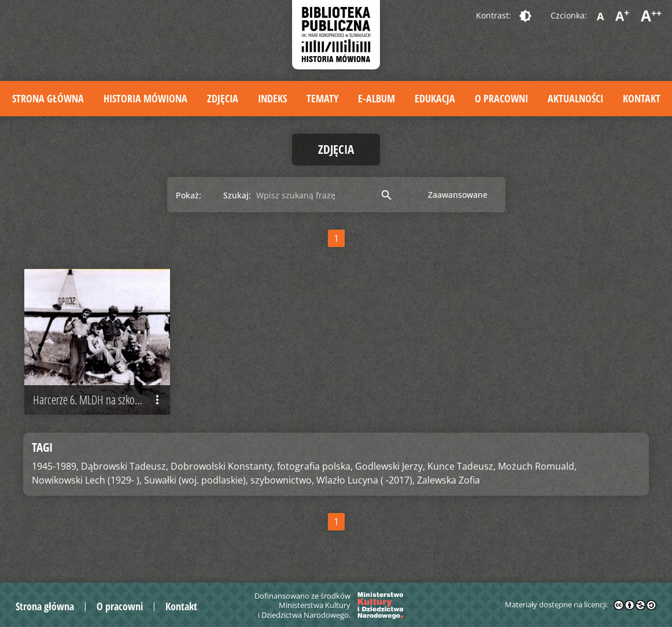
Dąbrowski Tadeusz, (125, 466)
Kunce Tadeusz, (461, 466)
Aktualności (575, 98)
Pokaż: (189, 195)
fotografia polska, (315, 466)
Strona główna (48, 98)
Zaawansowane (458, 195)
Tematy (322, 98)
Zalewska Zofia (448, 480)
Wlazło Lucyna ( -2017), (365, 480)
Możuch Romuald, (537, 466)
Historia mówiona (145, 98)
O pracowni (501, 98)
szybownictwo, (282, 480)
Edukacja (435, 98)
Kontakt (642, 98)
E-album (376, 98)
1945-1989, (55, 466)
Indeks (272, 98)
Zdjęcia (223, 98)
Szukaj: (237, 195)
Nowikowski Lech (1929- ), (87, 480)
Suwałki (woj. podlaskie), (196, 480)
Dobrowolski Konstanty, (223, 466)
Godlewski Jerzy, (390, 466)
